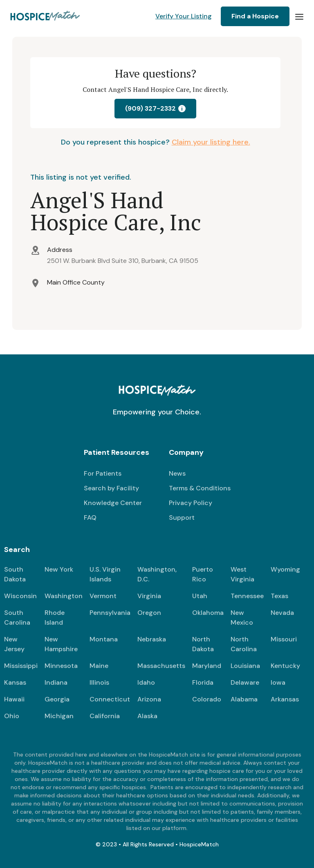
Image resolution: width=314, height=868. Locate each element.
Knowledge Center (113, 503)
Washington (64, 596)
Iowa (278, 682)
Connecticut (110, 699)
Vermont (103, 596)
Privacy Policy (191, 503)
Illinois (99, 682)
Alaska (147, 716)
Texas (279, 596)
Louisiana (245, 666)
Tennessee (247, 596)
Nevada (282, 613)
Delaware (245, 682)
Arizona (149, 699)
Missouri (284, 639)
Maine (99, 666)
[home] (46, 16)
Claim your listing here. (211, 142)
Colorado (207, 699)
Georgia (57, 699)
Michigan (59, 716)
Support (182, 517)
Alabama (244, 699)
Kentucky (285, 666)
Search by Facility (111, 488)
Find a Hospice (255, 16)
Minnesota (61, 666)
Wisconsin (20, 596)
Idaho (146, 682)
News (177, 473)
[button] (299, 16)
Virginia (149, 596)
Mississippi (21, 666)
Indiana (56, 682)
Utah (200, 596)
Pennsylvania (110, 613)
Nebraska (152, 639)
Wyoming (285, 569)
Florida (203, 682)
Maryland (207, 666)
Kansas (15, 682)
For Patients (103, 473)
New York (59, 569)
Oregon (149, 613)
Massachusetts (161, 666)
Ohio (12, 716)
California (105, 716)
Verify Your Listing (184, 16)
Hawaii (14, 699)
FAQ (90, 517)
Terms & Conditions (200, 488)
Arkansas (285, 699)
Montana (104, 639)
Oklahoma (208, 613)
